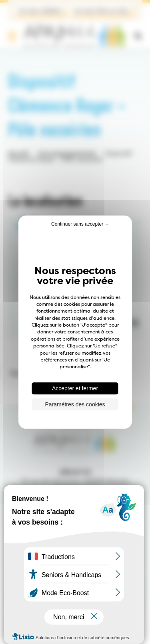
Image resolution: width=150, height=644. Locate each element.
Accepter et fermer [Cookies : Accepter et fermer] (75, 388)
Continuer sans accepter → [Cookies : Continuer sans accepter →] (80, 224)
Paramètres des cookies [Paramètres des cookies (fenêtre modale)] (75, 404)
